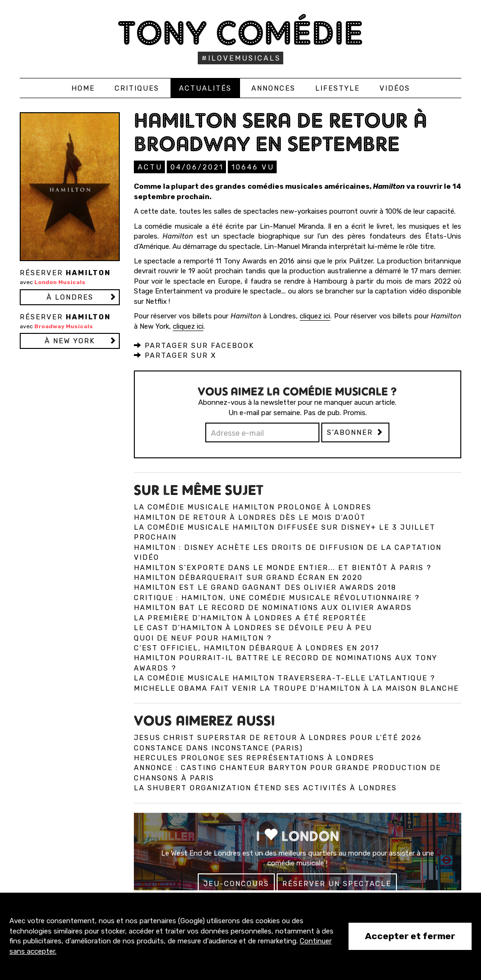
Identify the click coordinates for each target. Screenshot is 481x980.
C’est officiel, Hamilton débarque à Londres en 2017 (257, 648)
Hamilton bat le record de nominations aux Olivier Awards (273, 607)
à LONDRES (70, 297)
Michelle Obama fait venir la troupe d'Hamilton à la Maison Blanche (296, 688)
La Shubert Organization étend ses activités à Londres (265, 787)
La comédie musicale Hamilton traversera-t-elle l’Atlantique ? (285, 678)
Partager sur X (175, 355)
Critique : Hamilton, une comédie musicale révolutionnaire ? (277, 597)
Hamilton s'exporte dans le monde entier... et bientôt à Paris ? (283, 567)
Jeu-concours (236, 883)
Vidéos (395, 88)
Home (83, 88)
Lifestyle (337, 88)
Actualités (205, 88)
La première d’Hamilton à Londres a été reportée (250, 617)
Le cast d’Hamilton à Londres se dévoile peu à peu (253, 627)
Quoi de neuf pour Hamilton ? (203, 638)
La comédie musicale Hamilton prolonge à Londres (253, 507)
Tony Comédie (241, 33)
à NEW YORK (70, 341)
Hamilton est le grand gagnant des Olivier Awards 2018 (265, 587)
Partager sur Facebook (194, 345)
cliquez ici (315, 316)
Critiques (137, 88)
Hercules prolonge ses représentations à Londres (254, 757)
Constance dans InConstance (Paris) (218, 748)
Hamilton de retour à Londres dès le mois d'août (250, 517)
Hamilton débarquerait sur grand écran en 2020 (248, 577)
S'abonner (355, 432)
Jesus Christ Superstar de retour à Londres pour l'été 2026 (278, 737)
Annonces (273, 88)
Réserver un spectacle (337, 883)
